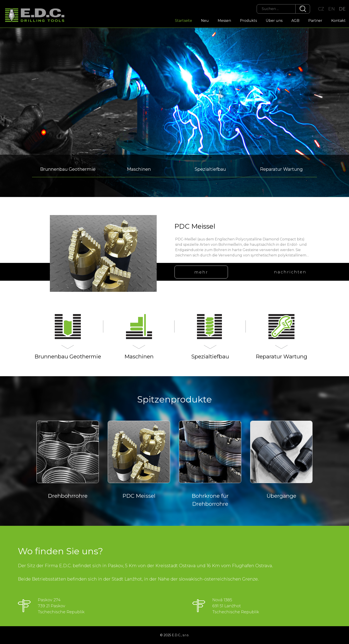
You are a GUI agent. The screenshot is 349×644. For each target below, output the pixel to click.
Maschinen (139, 169)
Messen (224, 20)
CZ (321, 9)
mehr (201, 272)
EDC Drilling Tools (37, 16)
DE (342, 9)
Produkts (248, 20)
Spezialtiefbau (210, 169)
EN (331, 9)
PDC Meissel (195, 226)
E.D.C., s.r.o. (181, 635)
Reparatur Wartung (281, 169)
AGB (295, 20)
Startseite (184, 20)
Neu (205, 20)
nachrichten (290, 272)
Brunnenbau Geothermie (68, 169)
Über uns (274, 20)
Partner (315, 20)
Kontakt (338, 20)
